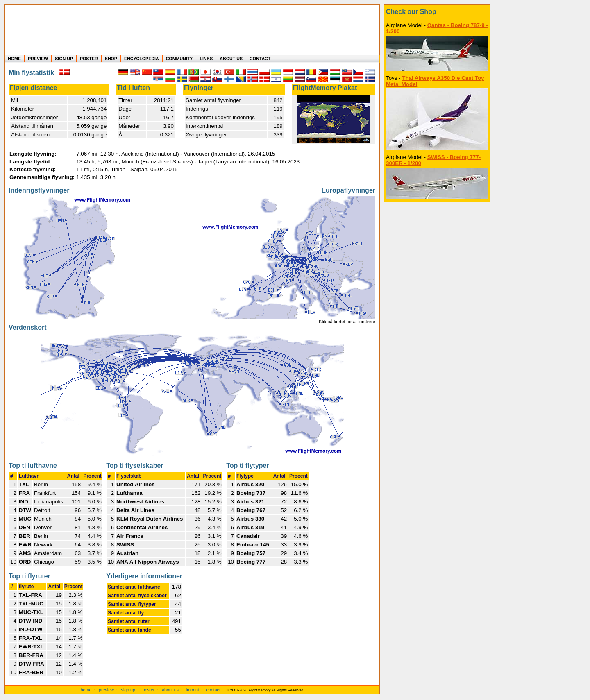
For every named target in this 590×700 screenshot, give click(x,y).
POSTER (89, 59)
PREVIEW (38, 59)
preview (106, 690)
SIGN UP (64, 59)
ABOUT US (231, 59)
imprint (193, 690)
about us (170, 690)
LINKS (206, 59)
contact (213, 690)
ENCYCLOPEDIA (142, 59)
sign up (128, 690)
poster (149, 690)
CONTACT (260, 59)
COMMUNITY (179, 59)
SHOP (111, 59)
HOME (14, 59)
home (86, 690)
